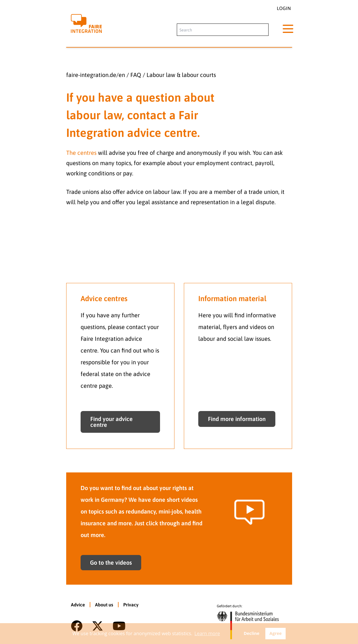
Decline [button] (251, 633)
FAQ (136, 75)
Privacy (131, 605)
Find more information (237, 419)
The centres (81, 153)
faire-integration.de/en (96, 75)
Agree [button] (276, 633)
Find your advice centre (111, 422)
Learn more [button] (207, 633)
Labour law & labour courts (181, 75)
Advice (78, 605)
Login (284, 8)
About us (104, 605)
